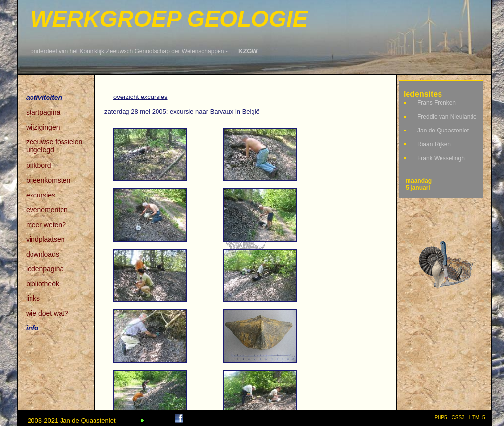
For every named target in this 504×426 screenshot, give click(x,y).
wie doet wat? (47, 313)
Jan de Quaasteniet (443, 131)
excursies (41, 195)
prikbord (39, 165)
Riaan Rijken (434, 144)
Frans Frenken (437, 103)
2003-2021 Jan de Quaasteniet (72, 420)
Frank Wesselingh (441, 158)
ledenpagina (45, 269)
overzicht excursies (141, 97)
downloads (43, 254)
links (33, 298)
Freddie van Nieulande (447, 117)
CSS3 (458, 417)
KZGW (248, 51)
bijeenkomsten (48, 180)
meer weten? (46, 225)
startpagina (43, 112)
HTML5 (478, 417)
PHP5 (441, 417)
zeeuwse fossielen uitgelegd (54, 143)
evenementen (47, 210)
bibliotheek (43, 284)
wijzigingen (43, 127)
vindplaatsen (46, 239)
